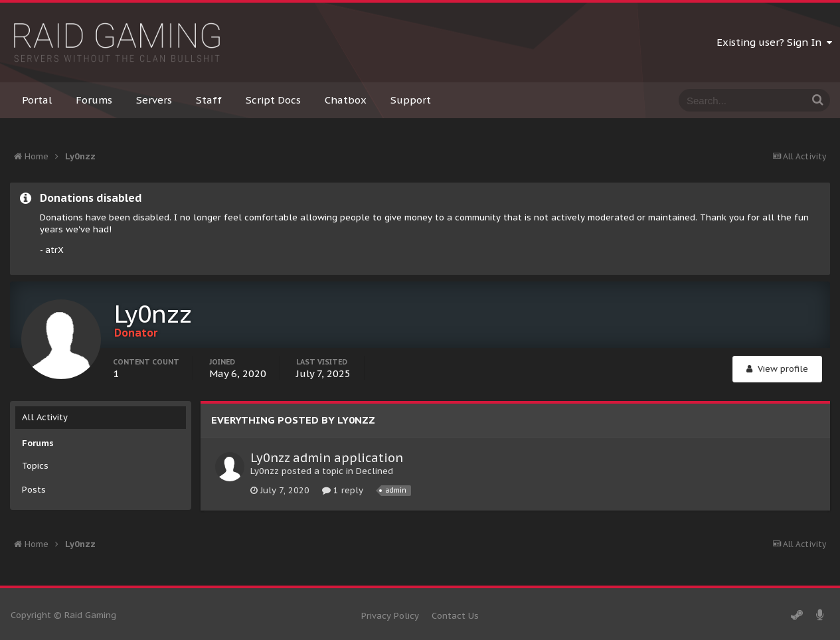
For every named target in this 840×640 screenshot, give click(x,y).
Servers (154, 100)
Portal (37, 100)
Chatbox (346, 100)
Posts (34, 490)
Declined (375, 471)
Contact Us (455, 616)
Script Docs (273, 100)
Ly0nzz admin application (327, 458)
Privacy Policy (390, 616)
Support (411, 100)
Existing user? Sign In (774, 42)
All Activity (45, 417)
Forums (94, 100)
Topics (35, 466)
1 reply (343, 490)
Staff (209, 100)
